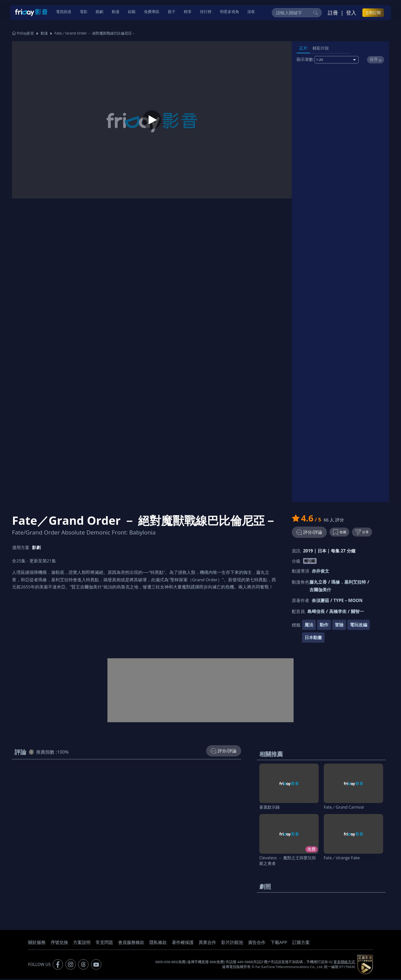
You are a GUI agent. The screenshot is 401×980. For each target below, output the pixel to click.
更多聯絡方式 (344, 963)
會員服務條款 (131, 943)
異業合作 (207, 943)
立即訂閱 (373, 13)
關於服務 (37, 943)
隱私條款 (158, 943)
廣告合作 (257, 943)
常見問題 (104, 943)
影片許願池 (232, 943)
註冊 (333, 13)
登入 (351, 13)
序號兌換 (59, 943)
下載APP (279, 943)
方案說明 (82, 943)
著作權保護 (183, 943)
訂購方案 (301, 943)
